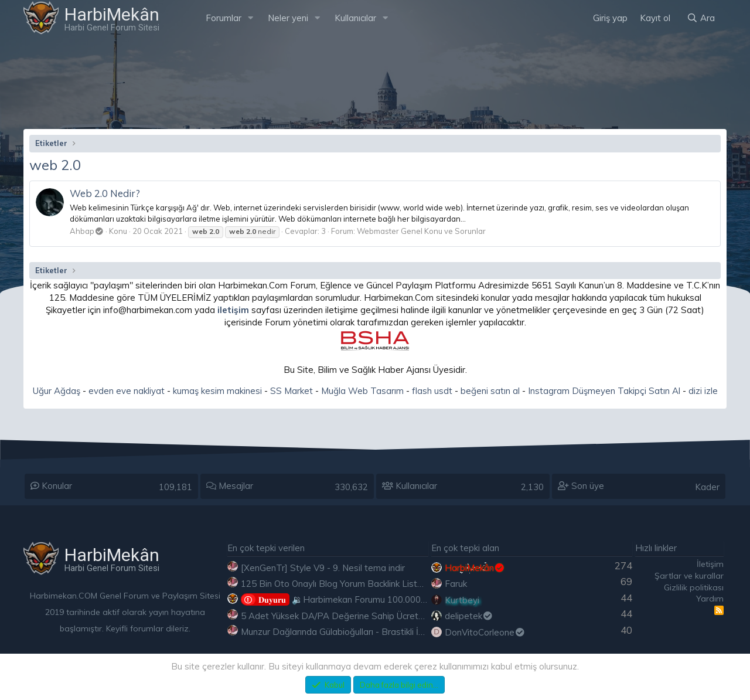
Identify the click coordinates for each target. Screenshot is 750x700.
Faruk (456, 584)
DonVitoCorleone (485, 632)
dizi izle (703, 391)
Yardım (710, 599)
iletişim (233, 310)
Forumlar (224, 18)
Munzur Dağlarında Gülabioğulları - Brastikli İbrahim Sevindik (361, 632)
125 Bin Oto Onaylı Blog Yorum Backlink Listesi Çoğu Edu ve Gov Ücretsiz (388, 584)
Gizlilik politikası (694, 587)
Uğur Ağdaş (57, 391)
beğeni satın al (490, 391)
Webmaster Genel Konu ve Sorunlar (421, 231)
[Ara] (701, 18)
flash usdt (432, 391)
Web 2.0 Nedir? (105, 193)
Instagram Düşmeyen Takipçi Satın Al (604, 391)
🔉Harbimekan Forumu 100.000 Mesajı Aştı (354, 599)
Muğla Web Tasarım (362, 391)
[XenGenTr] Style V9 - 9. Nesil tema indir (323, 568)
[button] (251, 18)
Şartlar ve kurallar (689, 576)
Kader (707, 487)
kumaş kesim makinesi (217, 391)
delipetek (469, 616)
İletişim (710, 564)
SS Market (292, 391)
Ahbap (87, 231)
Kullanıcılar (355, 18)
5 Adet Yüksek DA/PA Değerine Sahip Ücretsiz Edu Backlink (361, 616)
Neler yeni (288, 18)
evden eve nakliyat (127, 391)
